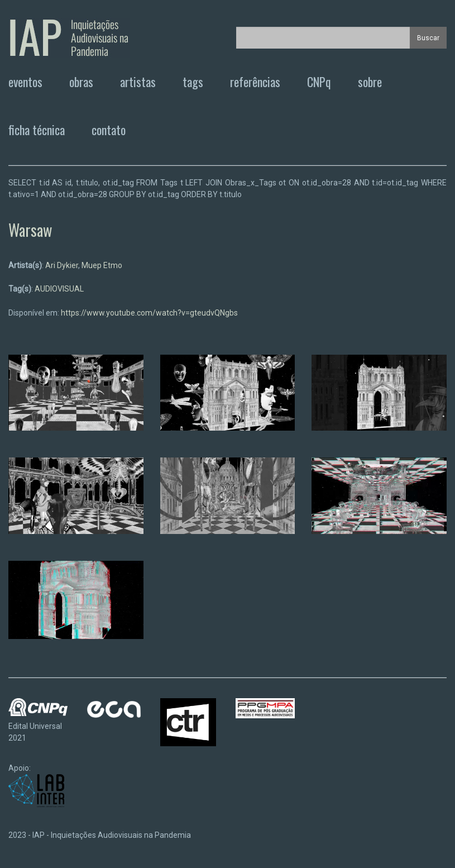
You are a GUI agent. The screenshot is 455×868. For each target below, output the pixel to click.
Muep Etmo (102, 265)
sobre (370, 82)
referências (255, 82)
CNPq (319, 82)
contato (109, 130)
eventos (25, 82)
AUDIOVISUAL (59, 289)
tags (193, 82)
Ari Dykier (62, 265)
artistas (138, 82)
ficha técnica (37, 130)
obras (81, 82)
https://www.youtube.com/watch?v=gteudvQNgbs (149, 313)
